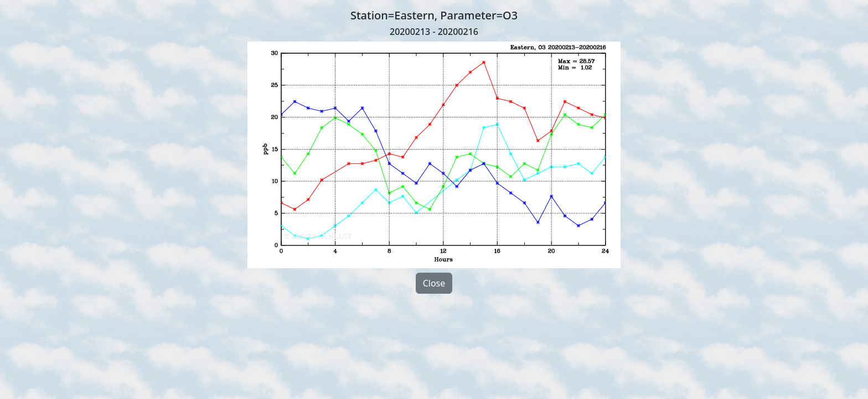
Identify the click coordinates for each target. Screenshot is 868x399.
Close (434, 283)
